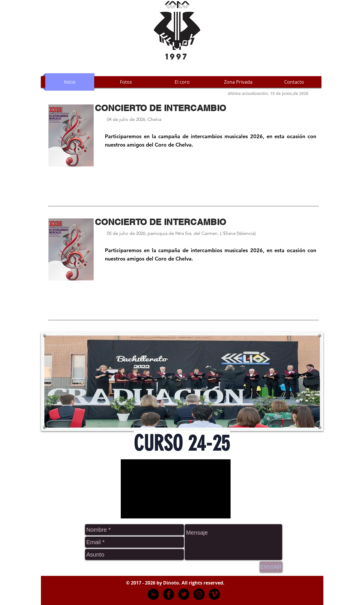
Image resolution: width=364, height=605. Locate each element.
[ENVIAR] (271, 567)
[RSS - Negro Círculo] (153, 594)
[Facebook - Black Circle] (168, 594)
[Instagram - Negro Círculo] (199, 594)
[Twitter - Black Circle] (184, 594)
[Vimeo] (214, 594)
